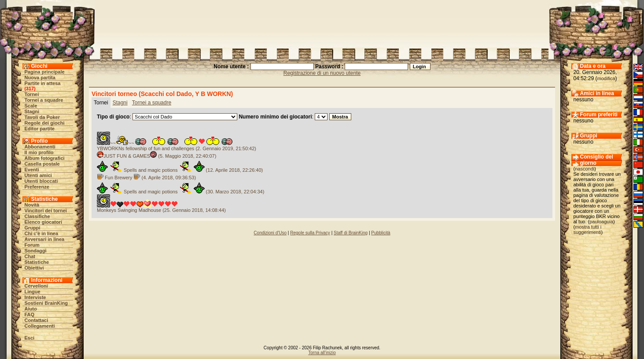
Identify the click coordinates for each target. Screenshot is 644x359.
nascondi (585, 169)
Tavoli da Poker (42, 117)
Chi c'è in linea (42, 233)
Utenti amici (38, 175)
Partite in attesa (43, 83)
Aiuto (31, 309)
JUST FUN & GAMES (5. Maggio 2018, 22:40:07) (156, 156)
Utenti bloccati (41, 181)
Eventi (32, 170)
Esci (30, 338)
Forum (32, 245)
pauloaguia (601, 222)
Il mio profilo (39, 152)
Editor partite (40, 129)
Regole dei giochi (45, 123)
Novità (32, 205)
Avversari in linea (45, 239)
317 (30, 89)
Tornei (32, 94)
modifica (606, 78)
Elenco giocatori (44, 222)
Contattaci (37, 320)
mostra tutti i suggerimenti (588, 229)
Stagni (32, 111)
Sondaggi (36, 251)
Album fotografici (45, 158)
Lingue (33, 292)
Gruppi (33, 228)
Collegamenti (40, 326)
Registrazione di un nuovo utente (322, 73)
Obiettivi (34, 268)
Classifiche (37, 216)
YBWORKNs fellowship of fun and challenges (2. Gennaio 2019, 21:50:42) (177, 148)
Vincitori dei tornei (46, 211)
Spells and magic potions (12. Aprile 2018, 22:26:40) (180, 170)
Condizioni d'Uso (270, 233)
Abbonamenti (40, 147)
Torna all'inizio (322, 353)
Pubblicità (381, 233)
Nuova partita (40, 78)
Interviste (35, 297)
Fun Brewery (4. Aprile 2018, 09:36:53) (146, 178)
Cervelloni (36, 286)
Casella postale (42, 164)
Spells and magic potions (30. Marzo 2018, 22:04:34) (180, 192)
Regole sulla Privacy (310, 233)
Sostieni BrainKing (46, 303)
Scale (31, 106)
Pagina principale (45, 72)
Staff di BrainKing (351, 233)
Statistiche (37, 262)
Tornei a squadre (44, 100)
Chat (30, 256)
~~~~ (167, 143)
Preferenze (37, 187)
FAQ (30, 315)
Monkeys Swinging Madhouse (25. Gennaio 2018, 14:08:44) (161, 210)
